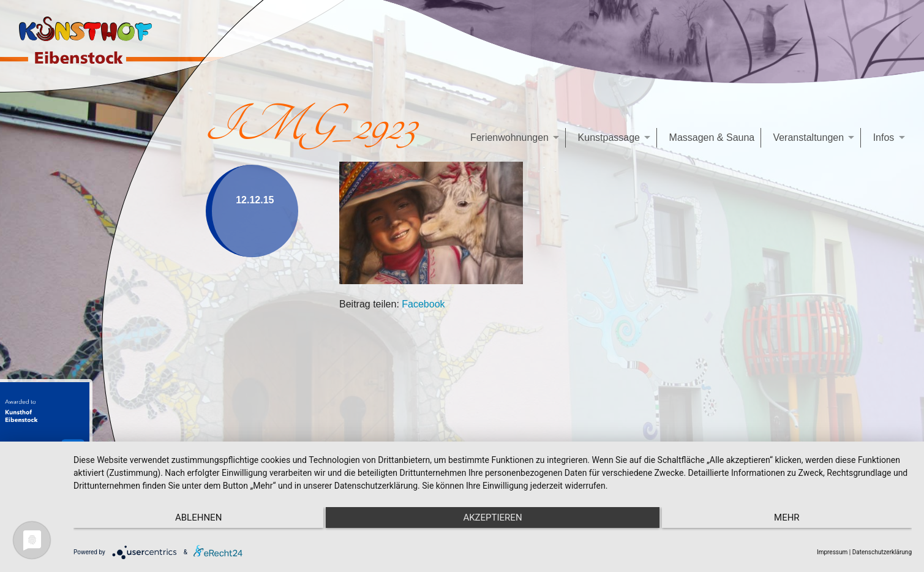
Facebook (423, 304)
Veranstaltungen (808, 137)
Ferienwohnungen (509, 137)
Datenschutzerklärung (882, 552)
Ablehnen (198, 517)
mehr (787, 517)
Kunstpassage (609, 137)
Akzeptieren (492, 517)
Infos (884, 137)
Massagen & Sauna (712, 137)
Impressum (832, 552)
